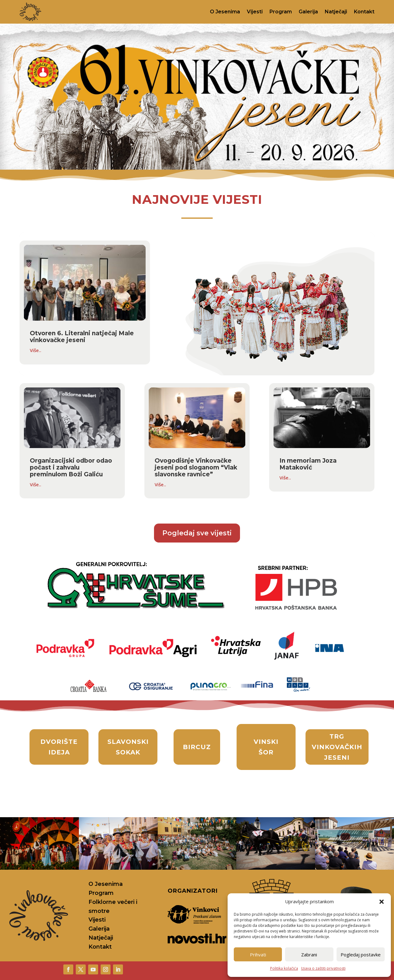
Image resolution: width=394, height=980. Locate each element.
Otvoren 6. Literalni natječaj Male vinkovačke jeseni (82, 337)
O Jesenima (225, 12)
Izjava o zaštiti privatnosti (323, 968)
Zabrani (309, 955)
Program (281, 12)
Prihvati (258, 955)
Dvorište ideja (59, 747)
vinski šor (266, 747)
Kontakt (364, 12)
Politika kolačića (284, 968)
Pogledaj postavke (361, 955)
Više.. (36, 350)
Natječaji (336, 12)
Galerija (308, 12)
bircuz (197, 747)
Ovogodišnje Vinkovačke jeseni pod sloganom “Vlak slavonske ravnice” (196, 467)
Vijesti (255, 12)
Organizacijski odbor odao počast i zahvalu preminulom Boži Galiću (71, 467)
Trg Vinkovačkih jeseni (337, 747)
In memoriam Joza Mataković (308, 464)
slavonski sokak (128, 747)
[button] (382, 902)
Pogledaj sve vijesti (197, 533)
